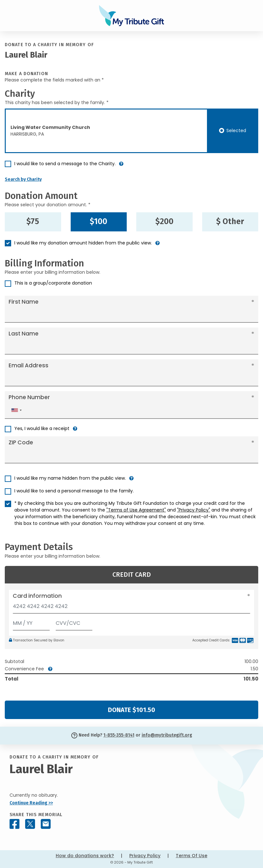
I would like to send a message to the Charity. (65, 164)
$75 (33, 222)
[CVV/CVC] (74, 622)
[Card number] (131, 608)
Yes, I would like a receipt (42, 428)
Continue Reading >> (31, 803)
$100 (99, 222)
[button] (121, 166)
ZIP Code (21, 442)
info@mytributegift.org (167, 735)
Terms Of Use (192, 856)
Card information (37, 596)
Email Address (28, 365)
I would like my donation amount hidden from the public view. (83, 243)
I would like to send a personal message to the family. (74, 491)
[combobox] (16, 410)
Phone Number (29, 397)
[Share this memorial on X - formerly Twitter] (30, 824)
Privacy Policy (145, 856)
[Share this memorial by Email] (46, 824)
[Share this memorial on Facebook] (14, 824)
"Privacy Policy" (194, 510)
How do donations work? (85, 856)
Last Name (24, 334)
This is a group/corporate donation (53, 283)
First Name (24, 302)
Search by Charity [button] (23, 179)
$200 (164, 222)
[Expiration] (31, 622)
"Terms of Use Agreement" (136, 510)
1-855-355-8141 (119, 735)
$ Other (230, 222)
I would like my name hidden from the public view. (70, 478)
